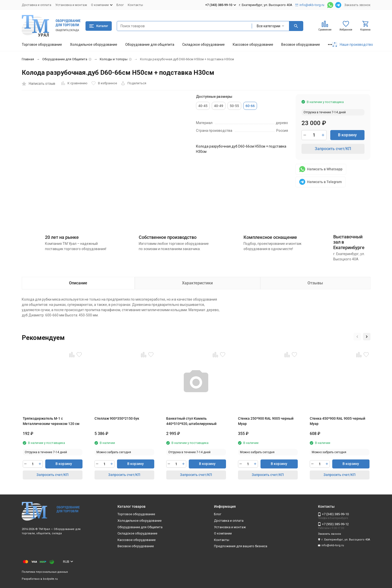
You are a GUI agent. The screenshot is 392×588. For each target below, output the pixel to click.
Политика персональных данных (45, 572)
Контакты (135, 5)
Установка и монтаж (71, 5)
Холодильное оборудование (94, 45)
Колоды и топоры (114, 59)
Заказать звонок (357, 5)
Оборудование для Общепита (65, 59)
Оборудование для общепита (150, 45)
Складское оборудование (203, 45)
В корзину (347, 135)
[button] (357, 337)
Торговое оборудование (42, 45)
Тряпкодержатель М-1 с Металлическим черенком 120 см (51, 421)
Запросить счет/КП (333, 149)
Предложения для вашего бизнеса (241, 546)
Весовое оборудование (301, 45)
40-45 (203, 106)
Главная (28, 59)
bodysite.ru (50, 579)
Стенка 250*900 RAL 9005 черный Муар (266, 421)
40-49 (219, 106)
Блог (120, 5)
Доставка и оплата (36, 5)
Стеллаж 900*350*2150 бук (117, 418)
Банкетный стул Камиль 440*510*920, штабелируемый (191, 421)
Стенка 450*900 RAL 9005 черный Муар (337, 421)
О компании (223, 533)
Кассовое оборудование (253, 45)
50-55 (234, 106)
